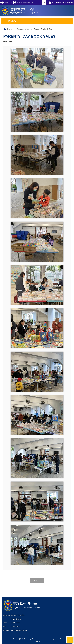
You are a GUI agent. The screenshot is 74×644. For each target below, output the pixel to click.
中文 (44, 3)
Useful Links (8, 3)
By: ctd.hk (37, 641)
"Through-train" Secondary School (62, 3)
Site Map (16, 639)
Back (37, 580)
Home (10, 29)
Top (73, 638)
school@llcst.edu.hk (19, 630)
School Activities (23, 29)
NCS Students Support (25, 3)
